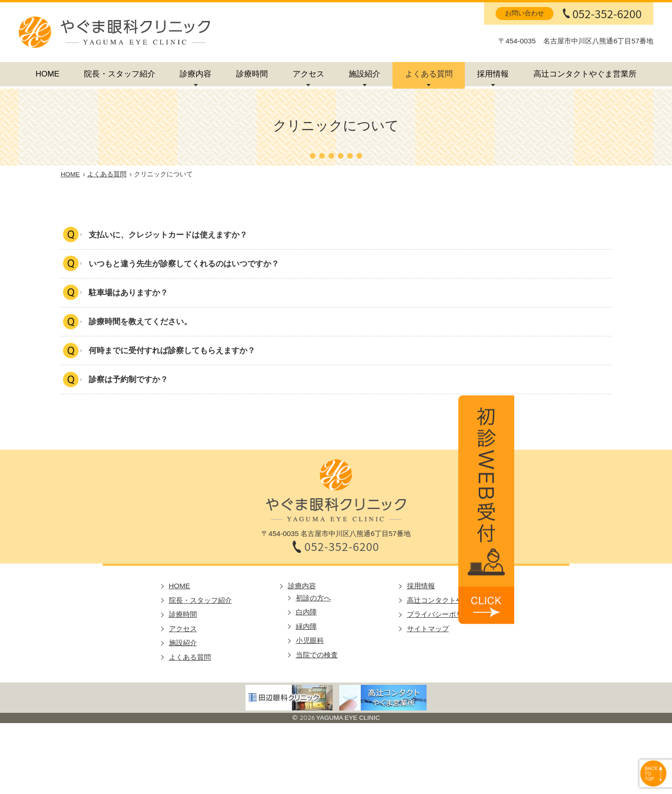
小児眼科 (310, 642)
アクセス (308, 74)
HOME (47, 74)
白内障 (306, 613)
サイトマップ (428, 630)
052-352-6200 (607, 14)
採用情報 (493, 74)
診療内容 (196, 74)
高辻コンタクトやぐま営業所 (585, 74)
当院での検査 (317, 656)
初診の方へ (313, 599)
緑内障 (306, 627)
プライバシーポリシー (442, 616)
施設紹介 (364, 74)
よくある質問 (429, 74)
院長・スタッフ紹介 (120, 74)
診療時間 (252, 74)
